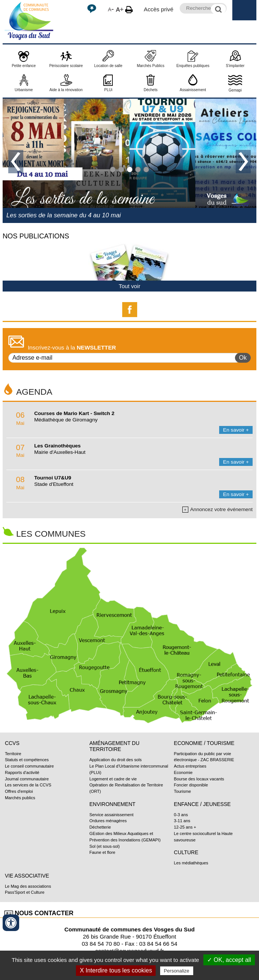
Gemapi (235, 90)
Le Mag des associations (28, 886)
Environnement (113, 804)
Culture (186, 852)
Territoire (13, 754)
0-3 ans (181, 815)
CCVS (12, 743)
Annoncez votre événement (217, 510)
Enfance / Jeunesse (202, 804)
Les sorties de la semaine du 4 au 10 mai (64, 215)
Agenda (34, 392)
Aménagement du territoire (114, 746)
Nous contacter (44, 913)
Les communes (51, 534)
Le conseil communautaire (29, 766)
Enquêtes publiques (193, 66)
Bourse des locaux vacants (199, 779)
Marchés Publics (151, 66)
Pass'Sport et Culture (25, 892)
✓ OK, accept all (229, 960)
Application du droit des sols (116, 760)
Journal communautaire (27, 779)
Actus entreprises (190, 766)
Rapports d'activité (22, 772)
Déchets (151, 90)
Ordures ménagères (108, 821)
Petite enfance (24, 66)
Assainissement (193, 90)
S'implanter (235, 66)
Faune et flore (102, 852)
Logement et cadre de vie (113, 779)
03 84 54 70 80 (101, 944)
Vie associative (27, 876)
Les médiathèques (191, 863)
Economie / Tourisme (204, 743)
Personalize (177, 971)
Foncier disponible (191, 785)
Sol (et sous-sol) (105, 846)
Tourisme (183, 791)
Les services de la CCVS (28, 785)
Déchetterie (100, 827)
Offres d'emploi (19, 791)
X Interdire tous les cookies (116, 970)
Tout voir (129, 286)
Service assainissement (111, 815)
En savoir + (236, 430)
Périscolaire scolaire (66, 66)
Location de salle (108, 66)
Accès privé (159, 9)
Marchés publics (20, 798)
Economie (183, 772)
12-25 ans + (185, 827)
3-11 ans (182, 821)
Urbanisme (24, 90)
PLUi (108, 90)
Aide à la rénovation (66, 90)
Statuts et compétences (27, 760)
